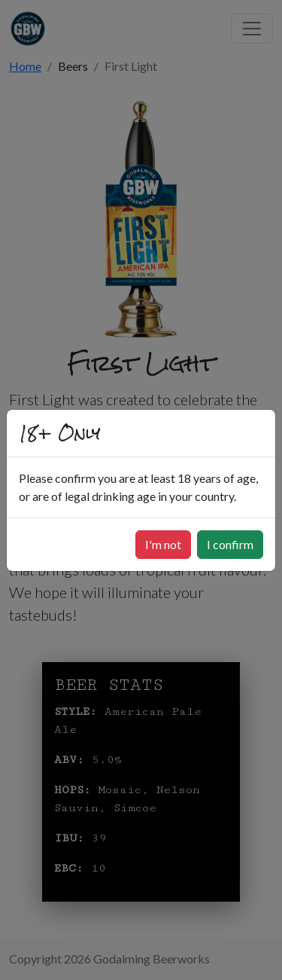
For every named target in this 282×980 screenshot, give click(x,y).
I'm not (163, 544)
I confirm (230, 544)
